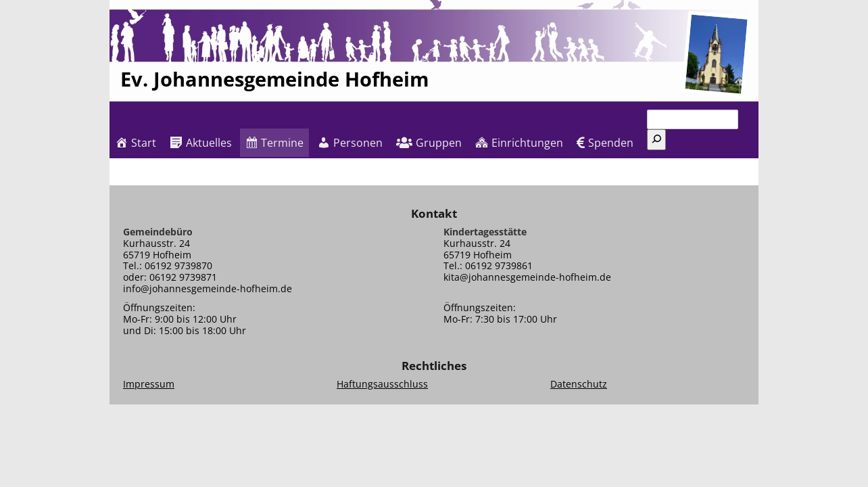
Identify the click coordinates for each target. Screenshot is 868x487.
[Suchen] (656, 140)
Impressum (149, 384)
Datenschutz (579, 384)
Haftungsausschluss (382, 384)
